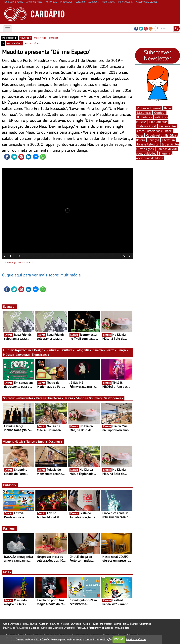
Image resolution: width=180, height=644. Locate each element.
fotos (28, 43)
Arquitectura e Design (30, 350)
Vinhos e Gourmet (90, 398)
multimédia (26, 38)
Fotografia (84, 350)
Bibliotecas (144, 117)
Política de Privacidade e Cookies (21, 628)
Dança (123, 350)
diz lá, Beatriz (30, 624)
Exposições (41, 355)
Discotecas (144, 113)
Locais (117, 624)
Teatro (111, 350)
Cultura (44, 624)
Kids (7, 572)
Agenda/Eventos (12, 624)
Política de (136, 639)
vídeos (37, 43)
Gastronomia (114, 398)
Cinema (99, 350)
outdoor (54, 38)
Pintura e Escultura (61, 350)
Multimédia (106, 624)
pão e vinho (40, 38)
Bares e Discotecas (50, 398)
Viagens (65, 624)
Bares (168, 108)
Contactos (145, 624)
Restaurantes (25, 398)
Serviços (153, 140)
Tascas (70, 398)
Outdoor (10, 485)
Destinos (56, 442)
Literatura (23, 355)
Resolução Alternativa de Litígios (95, 628)
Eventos (10, 307)
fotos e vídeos (15, 43)
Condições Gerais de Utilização (58, 628)
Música (9, 355)
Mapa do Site (122, 628)
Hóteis (20, 442)
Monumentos (158, 122)
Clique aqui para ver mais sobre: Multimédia (41, 275)
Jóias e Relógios (148, 144)
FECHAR (119, 639)
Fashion (10, 528)
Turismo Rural (37, 442)
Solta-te (54, 624)
